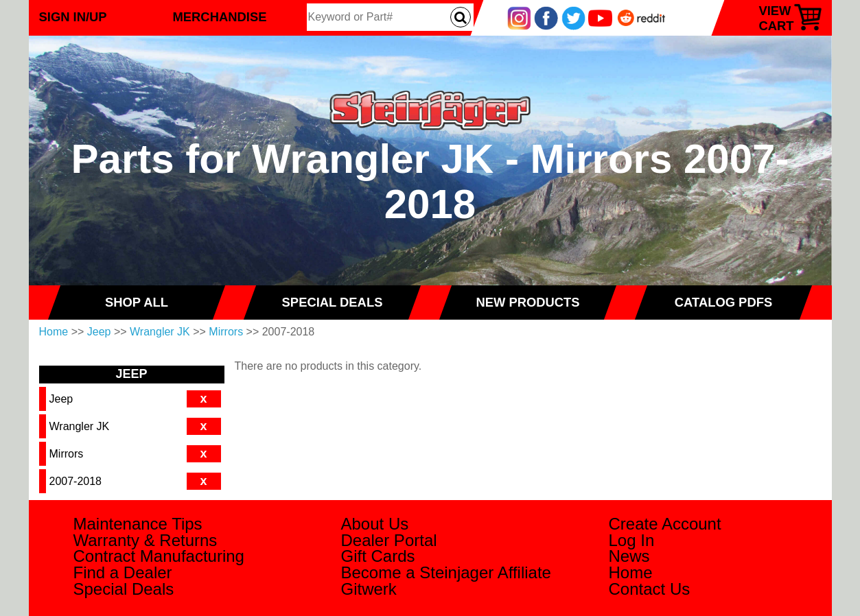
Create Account (665, 524)
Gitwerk (369, 589)
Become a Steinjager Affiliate (446, 572)
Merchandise (220, 17)
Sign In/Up (73, 17)
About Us (375, 524)
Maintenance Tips (138, 524)
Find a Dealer (123, 572)
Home (54, 332)
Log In (632, 540)
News (629, 556)
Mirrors (226, 332)
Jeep (99, 332)
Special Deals (124, 589)
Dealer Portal (389, 540)
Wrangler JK (160, 332)
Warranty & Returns (146, 540)
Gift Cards (378, 556)
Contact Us (650, 589)
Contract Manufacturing (159, 556)
